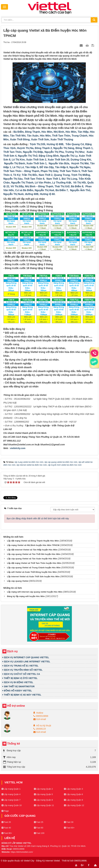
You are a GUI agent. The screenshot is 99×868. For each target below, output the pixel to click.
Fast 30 (69, 822)
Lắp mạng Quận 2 (43, 789)
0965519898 (41, 716)
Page (5, 811)
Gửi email (40, 719)
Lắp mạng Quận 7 (11, 800)
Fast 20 (6, 822)
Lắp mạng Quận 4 (11, 794)
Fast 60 (39, 828)
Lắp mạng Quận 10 (12, 805)
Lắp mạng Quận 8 (43, 800)
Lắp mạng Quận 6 (73, 794)
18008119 (40, 729)
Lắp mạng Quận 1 (11, 789)
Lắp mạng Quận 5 (43, 794)
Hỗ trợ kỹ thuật (44, 726)
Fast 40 (6, 828)
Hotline (40, 713)
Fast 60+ (69, 828)
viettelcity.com (18, 448)
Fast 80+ (7, 833)
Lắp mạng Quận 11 (44, 805)
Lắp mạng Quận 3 (73, 789)
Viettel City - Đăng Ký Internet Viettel (42, 861)
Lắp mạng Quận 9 (73, 800)
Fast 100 (39, 833)
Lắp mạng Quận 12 (74, 805)
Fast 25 (39, 822)
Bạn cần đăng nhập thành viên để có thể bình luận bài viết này (38, 518)
